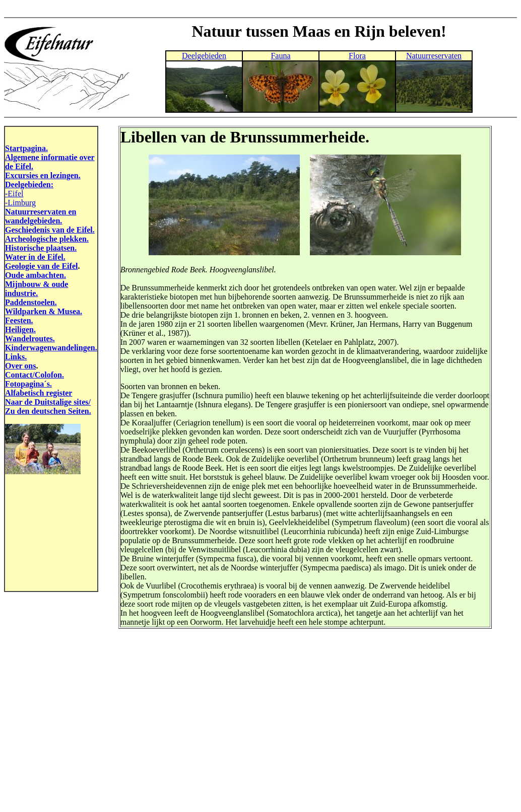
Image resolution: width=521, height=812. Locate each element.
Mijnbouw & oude (37, 284)
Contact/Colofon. (35, 375)
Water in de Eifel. (35, 257)
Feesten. (19, 320)
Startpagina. (26, 148)
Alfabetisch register (39, 393)
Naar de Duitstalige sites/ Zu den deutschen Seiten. (48, 407)
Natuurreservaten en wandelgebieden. (41, 216)
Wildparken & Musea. (44, 311)
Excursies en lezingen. (43, 175)
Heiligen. (20, 329)
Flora (357, 56)
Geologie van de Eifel (41, 266)
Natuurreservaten (434, 56)
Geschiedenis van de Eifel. (50, 230)
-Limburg (20, 203)
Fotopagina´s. (28, 384)
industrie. (21, 293)
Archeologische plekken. (47, 239)
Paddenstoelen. (31, 302)
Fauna (280, 56)
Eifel (15, 194)
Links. (16, 357)
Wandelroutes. (30, 339)
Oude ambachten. (36, 275)
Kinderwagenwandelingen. (51, 348)
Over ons (20, 366)
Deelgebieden (204, 56)
